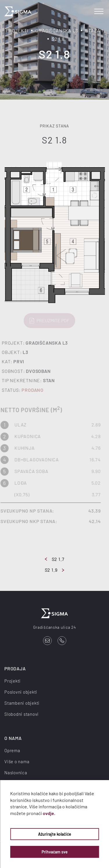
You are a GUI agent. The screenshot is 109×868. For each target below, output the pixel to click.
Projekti (17, 30)
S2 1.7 (55, 559)
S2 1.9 (55, 570)
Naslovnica (16, 773)
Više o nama (17, 761)
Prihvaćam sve (55, 852)
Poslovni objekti (21, 692)
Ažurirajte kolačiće (55, 834)
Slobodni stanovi (22, 714)
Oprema (12, 750)
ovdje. (49, 813)
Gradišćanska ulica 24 (55, 627)
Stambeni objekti (22, 703)
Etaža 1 (94, 30)
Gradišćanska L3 (57, 30)
